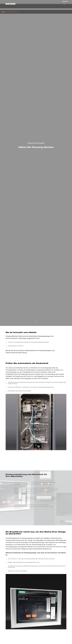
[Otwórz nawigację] (64, 4)
